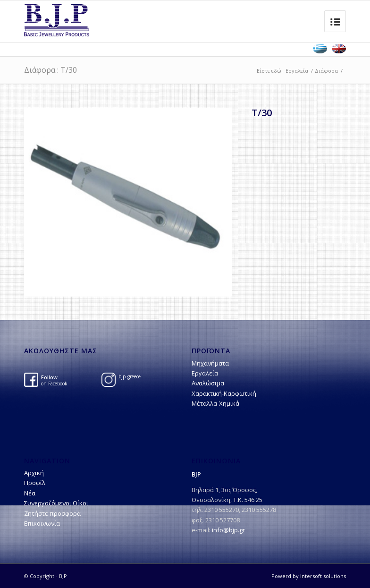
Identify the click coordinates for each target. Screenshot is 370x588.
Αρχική (34, 473)
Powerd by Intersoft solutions (309, 576)
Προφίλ (35, 483)
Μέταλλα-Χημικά (215, 403)
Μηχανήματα (210, 363)
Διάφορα (326, 71)
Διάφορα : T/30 (50, 70)
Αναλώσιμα (208, 383)
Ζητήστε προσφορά (52, 513)
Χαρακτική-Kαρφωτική (224, 393)
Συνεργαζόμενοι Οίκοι (56, 503)
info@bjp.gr (228, 530)
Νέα (30, 493)
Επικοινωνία (42, 523)
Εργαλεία (297, 71)
